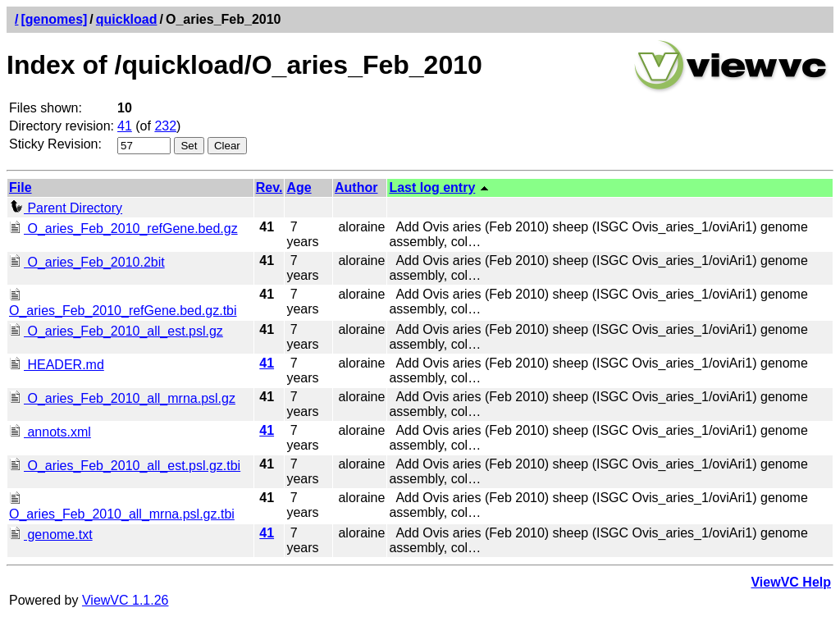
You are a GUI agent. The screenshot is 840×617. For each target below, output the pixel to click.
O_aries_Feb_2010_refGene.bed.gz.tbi (123, 303)
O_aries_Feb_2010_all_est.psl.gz (116, 331)
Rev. (269, 187)
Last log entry (432, 187)
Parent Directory (66, 208)
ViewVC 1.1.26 (126, 600)
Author (356, 187)
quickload (127, 19)
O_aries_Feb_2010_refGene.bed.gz (123, 229)
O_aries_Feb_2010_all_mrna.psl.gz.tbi (122, 507)
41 (125, 126)
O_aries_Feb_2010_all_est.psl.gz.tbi (125, 466)
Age (299, 187)
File (21, 187)
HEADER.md (57, 365)
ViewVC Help (791, 582)
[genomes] (54, 19)
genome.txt (51, 535)
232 (165, 126)
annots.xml (50, 432)
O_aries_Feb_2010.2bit (87, 262)
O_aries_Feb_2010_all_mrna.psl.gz (122, 398)
